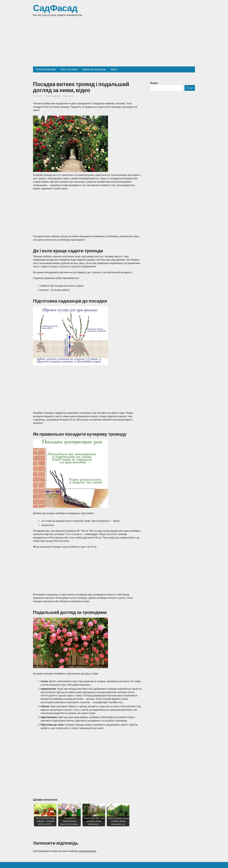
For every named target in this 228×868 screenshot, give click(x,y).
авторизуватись (88, 851)
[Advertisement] (114, 44)
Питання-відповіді (53, 96)
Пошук (154, 83)
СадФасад (55, 8)
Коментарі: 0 (68, 96)
